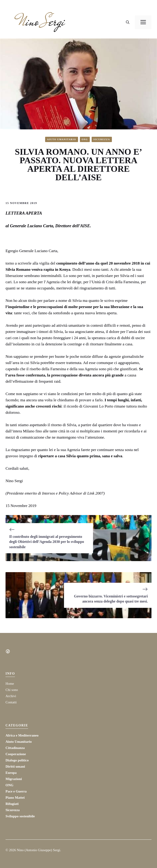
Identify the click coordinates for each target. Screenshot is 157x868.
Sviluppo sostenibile (20, 816)
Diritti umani (15, 766)
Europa (11, 773)
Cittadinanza (15, 748)
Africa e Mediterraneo (22, 735)
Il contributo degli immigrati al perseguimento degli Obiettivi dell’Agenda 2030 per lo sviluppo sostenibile (47, 542)
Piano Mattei (15, 798)
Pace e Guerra (16, 791)
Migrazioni (14, 779)
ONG (85, 139)
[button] (128, 22)
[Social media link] (8, 651)
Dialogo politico (17, 760)
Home (10, 684)
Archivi (11, 696)
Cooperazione (16, 754)
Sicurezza (102, 139)
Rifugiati (12, 804)
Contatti (11, 702)
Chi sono (12, 690)
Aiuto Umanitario (61, 139)
